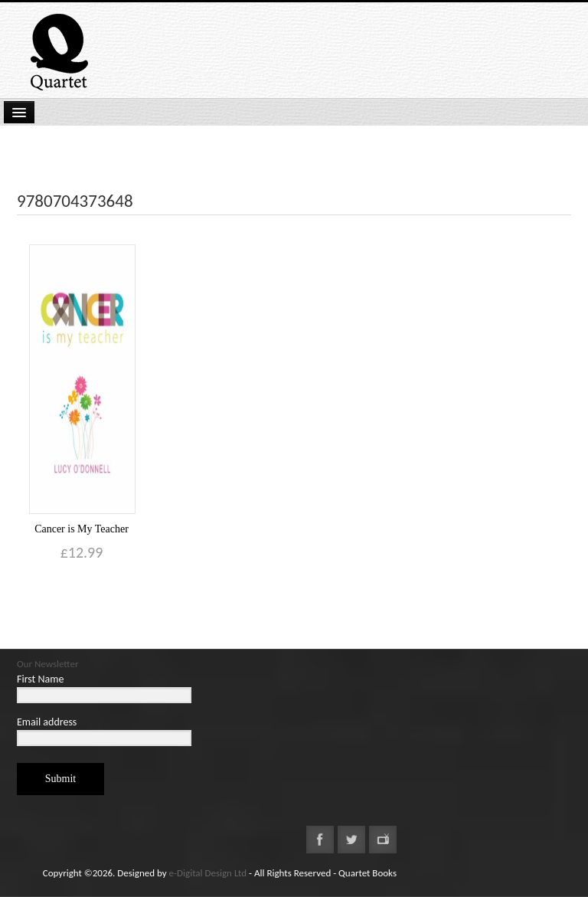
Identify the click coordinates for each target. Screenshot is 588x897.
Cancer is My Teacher (82, 529)
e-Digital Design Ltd (208, 873)
